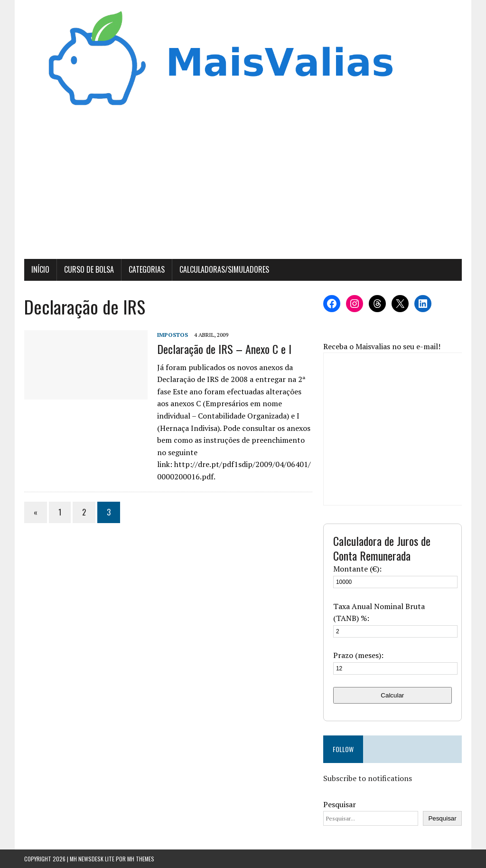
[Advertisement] (243, 188)
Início (40, 269)
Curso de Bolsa (89, 269)
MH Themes (141, 859)
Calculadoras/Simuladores (224, 269)
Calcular (392, 695)
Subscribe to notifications (368, 778)
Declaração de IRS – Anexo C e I (224, 349)
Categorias (147, 269)
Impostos (173, 335)
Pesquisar (340, 804)
